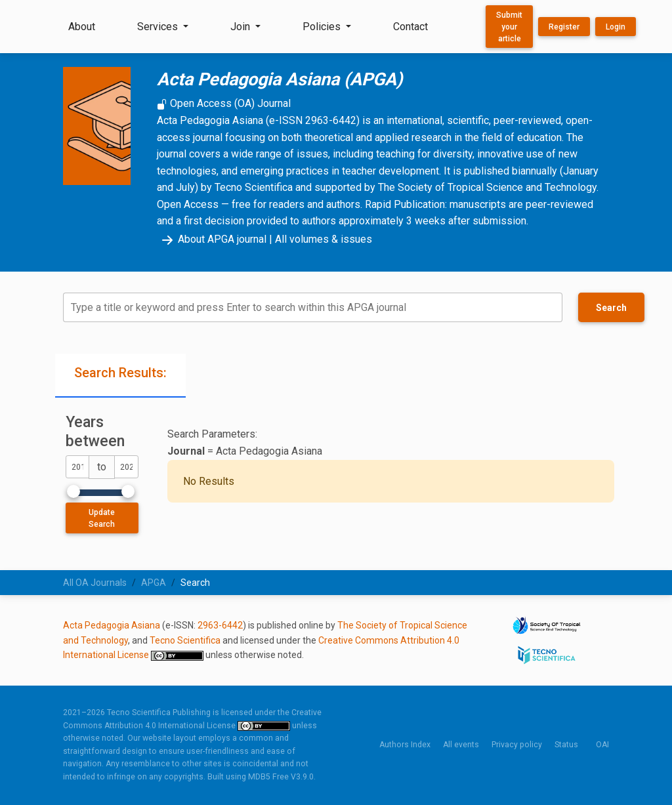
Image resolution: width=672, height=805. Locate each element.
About (82, 27)
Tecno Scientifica (185, 640)
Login (616, 27)
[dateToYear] (126, 467)
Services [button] (159, 27)
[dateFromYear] (77, 467)
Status (566, 745)
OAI (602, 745)
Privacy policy (517, 745)
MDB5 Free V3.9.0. (282, 777)
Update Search (102, 518)
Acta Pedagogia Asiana (112, 625)
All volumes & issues (324, 239)
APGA (154, 583)
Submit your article (509, 27)
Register (564, 27)
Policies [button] (323, 27)
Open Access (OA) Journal (224, 103)
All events (461, 745)
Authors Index (405, 745)
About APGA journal (212, 239)
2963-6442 (220, 625)
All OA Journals (95, 583)
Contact (410, 27)
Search (611, 308)
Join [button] (241, 27)
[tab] (120, 376)
